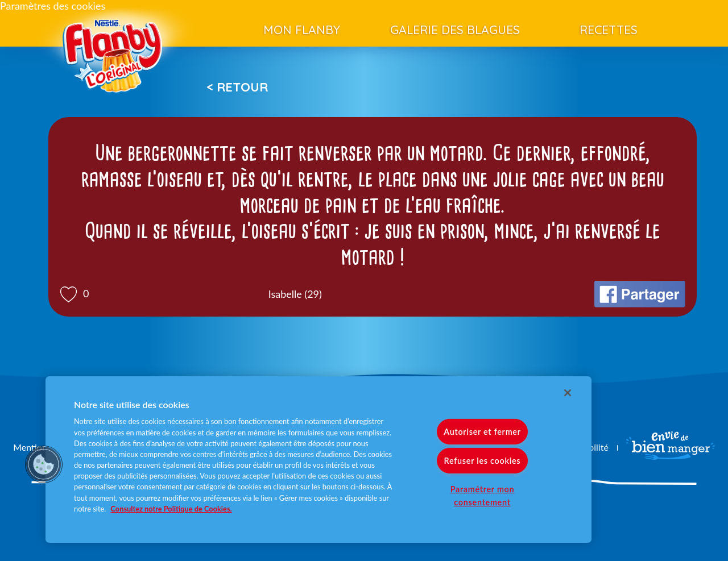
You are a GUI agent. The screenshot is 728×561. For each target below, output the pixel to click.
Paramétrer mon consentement (483, 496)
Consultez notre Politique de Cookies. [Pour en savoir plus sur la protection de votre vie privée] (171, 509)
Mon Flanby (302, 30)
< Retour (237, 87)
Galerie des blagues (455, 30)
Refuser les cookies (483, 461)
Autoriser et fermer (482, 432)
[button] (44, 464)
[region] (318, 460)
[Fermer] (568, 393)
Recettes (609, 30)
